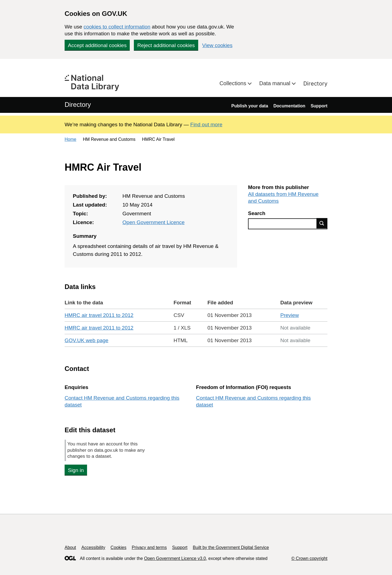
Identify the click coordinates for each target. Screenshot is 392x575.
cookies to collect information (117, 27)
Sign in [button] (76, 470)
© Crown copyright (309, 558)
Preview (290, 315)
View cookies (217, 45)
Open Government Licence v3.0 (175, 558)
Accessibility (93, 547)
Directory (315, 84)
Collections (234, 83)
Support (319, 106)
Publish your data (250, 106)
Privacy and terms (149, 547)
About (70, 547)
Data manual (276, 83)
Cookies (119, 547)
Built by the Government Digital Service (231, 547)
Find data (322, 223)
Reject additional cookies (166, 45)
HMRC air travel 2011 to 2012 (99, 315)
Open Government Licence (153, 222)
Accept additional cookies (97, 45)
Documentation (289, 106)
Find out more (206, 125)
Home (70, 139)
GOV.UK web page (87, 340)
